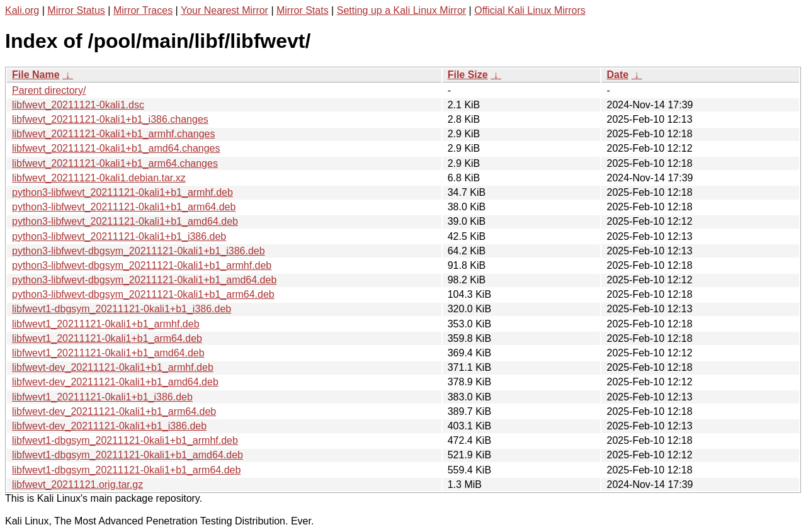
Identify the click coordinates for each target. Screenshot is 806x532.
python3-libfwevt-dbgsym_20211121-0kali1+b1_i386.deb (139, 251)
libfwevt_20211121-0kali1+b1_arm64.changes (115, 163)
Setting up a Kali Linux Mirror (401, 10)
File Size (468, 75)
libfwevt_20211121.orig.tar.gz (77, 484)
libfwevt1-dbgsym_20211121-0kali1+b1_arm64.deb (126, 470)
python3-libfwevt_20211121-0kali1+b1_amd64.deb (125, 221)
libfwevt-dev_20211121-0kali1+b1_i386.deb (109, 426)
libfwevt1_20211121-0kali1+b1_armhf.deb (106, 324)
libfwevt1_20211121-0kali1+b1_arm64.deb (107, 338)
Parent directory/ (49, 90)
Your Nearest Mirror (224, 10)
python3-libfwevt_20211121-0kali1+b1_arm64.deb (124, 207)
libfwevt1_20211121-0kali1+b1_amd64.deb (108, 353)
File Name (36, 75)
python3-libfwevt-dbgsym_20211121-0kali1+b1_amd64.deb (144, 280)
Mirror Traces (143, 10)
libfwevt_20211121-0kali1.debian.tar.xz (99, 178)
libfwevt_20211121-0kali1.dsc (78, 105)
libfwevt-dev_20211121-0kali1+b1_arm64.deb (114, 411)
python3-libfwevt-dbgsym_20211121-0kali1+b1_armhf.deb (142, 265)
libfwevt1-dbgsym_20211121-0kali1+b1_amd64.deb (128, 455)
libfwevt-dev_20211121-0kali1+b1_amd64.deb (115, 382)
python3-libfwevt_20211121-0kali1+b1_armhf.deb (122, 192)
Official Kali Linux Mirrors (530, 10)
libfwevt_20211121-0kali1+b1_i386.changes (110, 119)
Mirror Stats (303, 10)
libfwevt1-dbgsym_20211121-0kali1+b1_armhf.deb (125, 440)
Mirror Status (76, 10)
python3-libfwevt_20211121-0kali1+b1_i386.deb (119, 236)
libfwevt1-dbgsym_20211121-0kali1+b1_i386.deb (122, 309)
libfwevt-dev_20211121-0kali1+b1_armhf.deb (113, 367)
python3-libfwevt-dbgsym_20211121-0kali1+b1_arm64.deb (143, 294)
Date (617, 75)
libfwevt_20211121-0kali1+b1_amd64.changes (116, 148)
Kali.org (22, 10)
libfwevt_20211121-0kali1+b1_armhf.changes (113, 134)
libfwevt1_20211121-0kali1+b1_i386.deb (102, 397)
